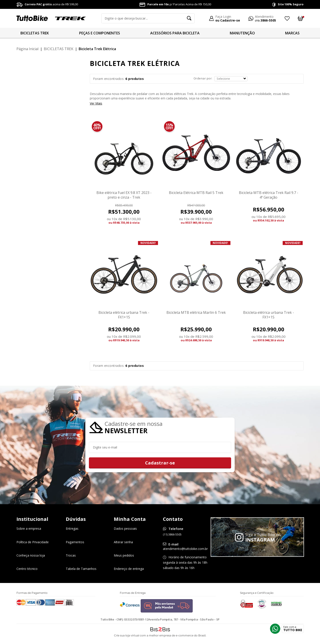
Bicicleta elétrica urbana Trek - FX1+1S (124, 315)
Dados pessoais (125, 529)
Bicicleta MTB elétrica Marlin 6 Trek (196, 312)
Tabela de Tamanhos (81, 569)
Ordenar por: (203, 78)
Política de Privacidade (33, 542)
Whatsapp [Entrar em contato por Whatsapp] (275, 629)
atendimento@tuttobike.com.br (185, 549)
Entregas (72, 529)
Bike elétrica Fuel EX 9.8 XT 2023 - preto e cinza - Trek (124, 195)
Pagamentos (75, 542)
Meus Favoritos (287, 18)
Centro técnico (27, 569)
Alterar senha (123, 542)
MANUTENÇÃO (242, 33)
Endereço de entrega (129, 569)
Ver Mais (96, 103)
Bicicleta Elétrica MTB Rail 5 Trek (196, 193)
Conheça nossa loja (31, 555)
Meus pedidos (124, 555)
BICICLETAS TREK (35, 33)
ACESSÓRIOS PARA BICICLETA (175, 33)
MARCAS (292, 33)
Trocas (71, 555)
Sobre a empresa (29, 529)
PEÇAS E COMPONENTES (100, 33)
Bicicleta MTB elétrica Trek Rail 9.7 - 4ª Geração (269, 195)
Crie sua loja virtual (127, 635)
